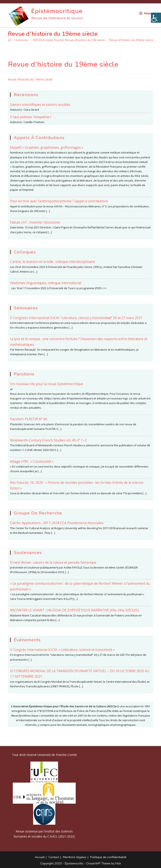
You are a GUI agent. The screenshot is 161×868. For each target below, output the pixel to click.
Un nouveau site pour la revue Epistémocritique (47, 384)
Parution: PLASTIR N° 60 (29, 419)
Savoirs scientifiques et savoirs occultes (40, 105)
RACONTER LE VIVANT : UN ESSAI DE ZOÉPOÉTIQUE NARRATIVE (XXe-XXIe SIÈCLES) (74, 610)
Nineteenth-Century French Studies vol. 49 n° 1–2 (48, 440)
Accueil (40, 857)
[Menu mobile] (146, 13)
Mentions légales (75, 857)
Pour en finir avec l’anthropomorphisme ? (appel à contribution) (59, 201)
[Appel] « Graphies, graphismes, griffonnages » (47, 147)
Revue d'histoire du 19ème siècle (30, 79)
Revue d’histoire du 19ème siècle (131, 40)
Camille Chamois (34, 122)
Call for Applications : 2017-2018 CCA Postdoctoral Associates (57, 523)
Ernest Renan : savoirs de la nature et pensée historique (53, 562)
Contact (54, 857)
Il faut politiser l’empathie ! (31, 117)
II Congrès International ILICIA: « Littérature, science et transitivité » (62, 650)
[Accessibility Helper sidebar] (156, 18)
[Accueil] (9, 40)
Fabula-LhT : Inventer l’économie (35, 222)
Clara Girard (31, 110)
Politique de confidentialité (108, 857)
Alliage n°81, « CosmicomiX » (32, 461)
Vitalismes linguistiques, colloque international (46, 283)
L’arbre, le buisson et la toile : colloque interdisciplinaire (53, 262)
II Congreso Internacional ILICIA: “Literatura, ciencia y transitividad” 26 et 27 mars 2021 (76, 318)
